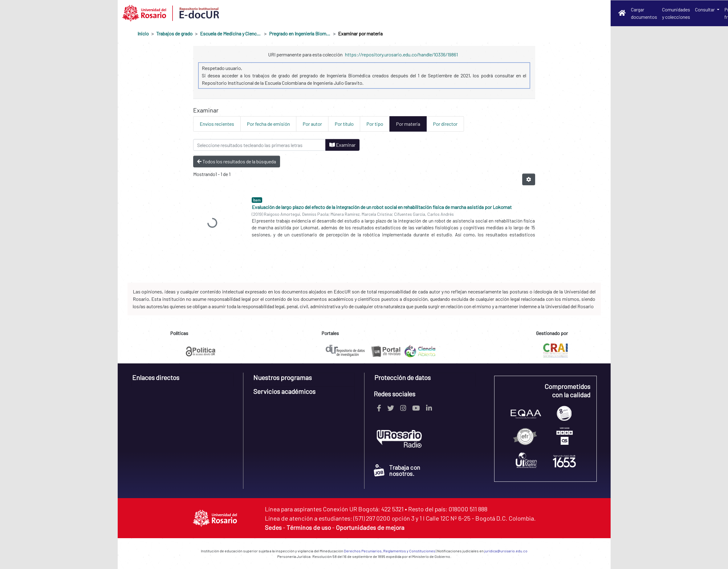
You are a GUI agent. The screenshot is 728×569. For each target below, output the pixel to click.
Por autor (312, 124)
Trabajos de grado (174, 33)
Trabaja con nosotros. (397, 470)
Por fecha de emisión (268, 124)
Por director (445, 124)
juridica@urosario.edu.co (506, 551)
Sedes (273, 527)
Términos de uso (309, 527)
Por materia (408, 124)
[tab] (183, 380)
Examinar (342, 145)
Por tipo (375, 124)
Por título (344, 124)
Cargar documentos (644, 13)
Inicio (143, 33)
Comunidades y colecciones (676, 13)
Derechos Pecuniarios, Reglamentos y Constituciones (390, 551)
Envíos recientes (217, 124)
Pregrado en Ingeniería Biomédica (300, 33)
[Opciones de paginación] (529, 179)
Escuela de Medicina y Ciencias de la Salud (231, 33)
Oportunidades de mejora (370, 527)
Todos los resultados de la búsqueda (237, 161)
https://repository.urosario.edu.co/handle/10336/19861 (401, 54)
